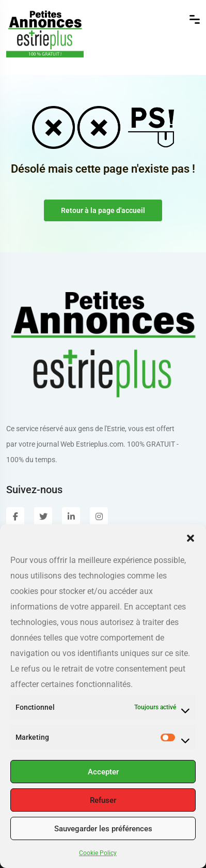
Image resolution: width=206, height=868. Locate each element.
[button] (191, 537)
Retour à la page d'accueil (103, 210)
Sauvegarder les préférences (103, 829)
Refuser (103, 800)
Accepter (103, 772)
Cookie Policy (98, 853)
